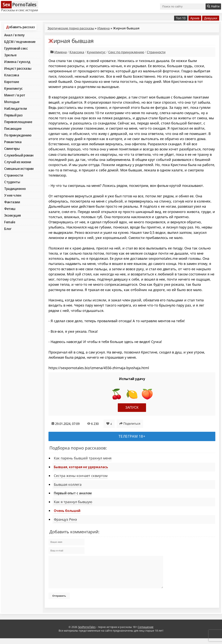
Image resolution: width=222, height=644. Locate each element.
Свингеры (12, 148)
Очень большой (67, 511)
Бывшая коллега (68, 484)
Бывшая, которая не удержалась (81, 467)
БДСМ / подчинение (20, 42)
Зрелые (10, 55)
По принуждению (18, 135)
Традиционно (15, 189)
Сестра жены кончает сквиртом (81, 476)
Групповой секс (16, 48)
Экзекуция (13, 215)
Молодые (12, 102)
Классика (12, 75)
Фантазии (12, 202)
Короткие (12, 82)
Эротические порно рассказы (71, 28)
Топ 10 (181, 18)
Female (10, 222)
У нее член (13, 195)
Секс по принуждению (126, 52)
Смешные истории (19, 169)
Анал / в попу (14, 35)
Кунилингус (13, 88)
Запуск (132, 408)
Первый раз (13, 115)
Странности (14, 175)
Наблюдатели (16, 108)
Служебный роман (19, 155)
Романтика (13, 142)
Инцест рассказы (18, 68)
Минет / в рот (15, 95)
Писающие (13, 128)
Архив (195, 18)
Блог (8, 229)
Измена (104, 28)
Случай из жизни (18, 162)
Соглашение (146, 633)
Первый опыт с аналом (73, 493)
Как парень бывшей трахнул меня (83, 458)
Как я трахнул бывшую (73, 502)
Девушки (211, 18)
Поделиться (130, 424)
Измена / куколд (17, 62)
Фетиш (10, 209)
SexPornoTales (87, 633)
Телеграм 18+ (132, 436)
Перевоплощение (18, 122)
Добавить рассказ (20, 27)
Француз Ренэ (65, 519)
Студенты (12, 182)
